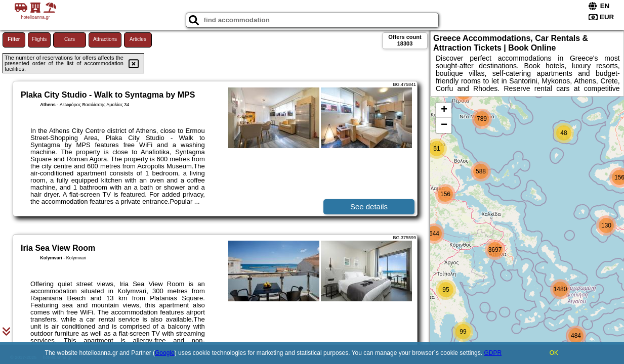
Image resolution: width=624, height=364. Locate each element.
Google (165, 353)
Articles (138, 39)
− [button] (444, 125)
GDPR (493, 353)
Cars (70, 39)
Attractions (105, 39)
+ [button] (444, 110)
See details (369, 207)
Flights (39, 39)
